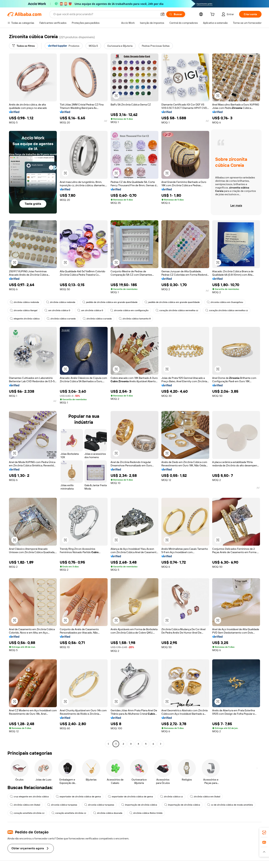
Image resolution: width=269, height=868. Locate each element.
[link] (264, 832)
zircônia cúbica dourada (108, 813)
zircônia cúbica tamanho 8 (135, 319)
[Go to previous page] (108, 744)
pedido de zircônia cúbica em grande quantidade (110, 302)
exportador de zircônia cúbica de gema (78, 797)
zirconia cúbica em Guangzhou (225, 302)
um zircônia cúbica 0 (57, 310)
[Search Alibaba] (105, 14)
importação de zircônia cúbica (139, 805)
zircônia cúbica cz (171, 797)
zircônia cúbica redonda (24, 302)
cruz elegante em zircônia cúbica (29, 797)
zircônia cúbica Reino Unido (146, 813)
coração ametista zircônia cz (27, 813)
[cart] (213, 15)
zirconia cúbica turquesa (62, 805)
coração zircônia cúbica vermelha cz (177, 310)
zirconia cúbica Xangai (24, 310)
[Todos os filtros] (23, 46)
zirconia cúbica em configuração (129, 310)
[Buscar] (176, 14)
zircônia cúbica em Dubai (205, 797)
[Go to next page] (161, 744)
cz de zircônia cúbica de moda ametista (230, 805)
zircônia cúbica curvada (61, 319)
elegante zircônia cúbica (25, 319)
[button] (163, 14)
